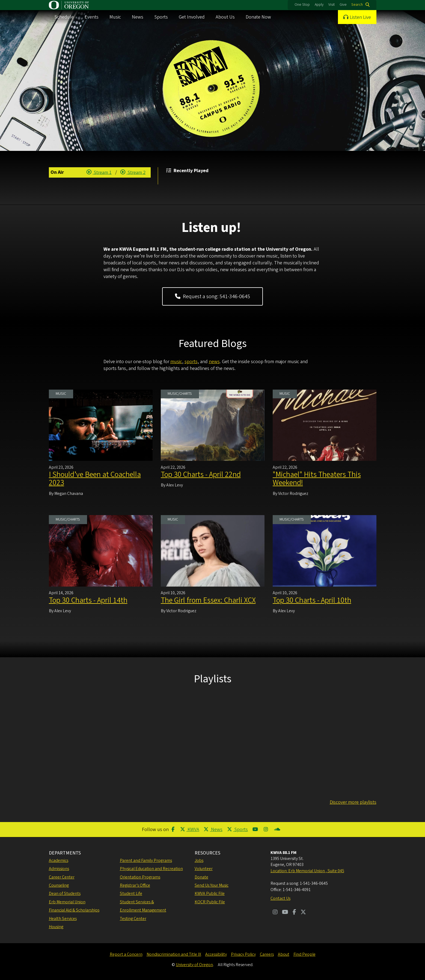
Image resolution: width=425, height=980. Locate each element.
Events (92, 17)
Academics (59, 861)
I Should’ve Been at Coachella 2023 (95, 479)
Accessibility (216, 954)
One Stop (302, 5)
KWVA (190, 830)
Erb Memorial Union (67, 902)
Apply (319, 5)
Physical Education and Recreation (151, 869)
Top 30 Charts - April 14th (88, 600)
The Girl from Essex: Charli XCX (208, 600)
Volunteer (204, 869)
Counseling (59, 885)
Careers (267, 954)
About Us (225, 17)
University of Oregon (194, 965)
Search (357, 5)
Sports (161, 17)
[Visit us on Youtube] (285, 913)
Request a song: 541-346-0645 (213, 297)
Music (115, 17)
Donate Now (258, 17)
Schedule (64, 17)
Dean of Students (65, 894)
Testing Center (133, 919)
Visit (332, 5)
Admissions (59, 869)
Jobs (199, 861)
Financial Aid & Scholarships (74, 910)
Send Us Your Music (212, 885)
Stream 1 (99, 173)
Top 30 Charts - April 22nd (201, 474)
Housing (56, 927)
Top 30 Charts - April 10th (312, 600)
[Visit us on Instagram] (275, 913)
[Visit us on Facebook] (294, 913)
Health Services (63, 919)
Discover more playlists (353, 802)
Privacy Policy (243, 954)
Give (343, 5)
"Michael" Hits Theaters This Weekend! (317, 479)
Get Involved (192, 17)
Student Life (131, 894)
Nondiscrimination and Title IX (174, 954)
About (284, 954)
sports (191, 362)
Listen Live (360, 17)
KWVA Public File (210, 894)
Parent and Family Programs (146, 861)
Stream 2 (133, 173)
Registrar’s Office (135, 885)
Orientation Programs (140, 877)
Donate (201, 877)
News (138, 17)
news (214, 362)
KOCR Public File (210, 902)
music (176, 362)
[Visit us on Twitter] (303, 913)
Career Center (62, 877)
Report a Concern (126, 954)
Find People (304, 954)
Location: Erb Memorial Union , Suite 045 (307, 871)
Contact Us (280, 898)
